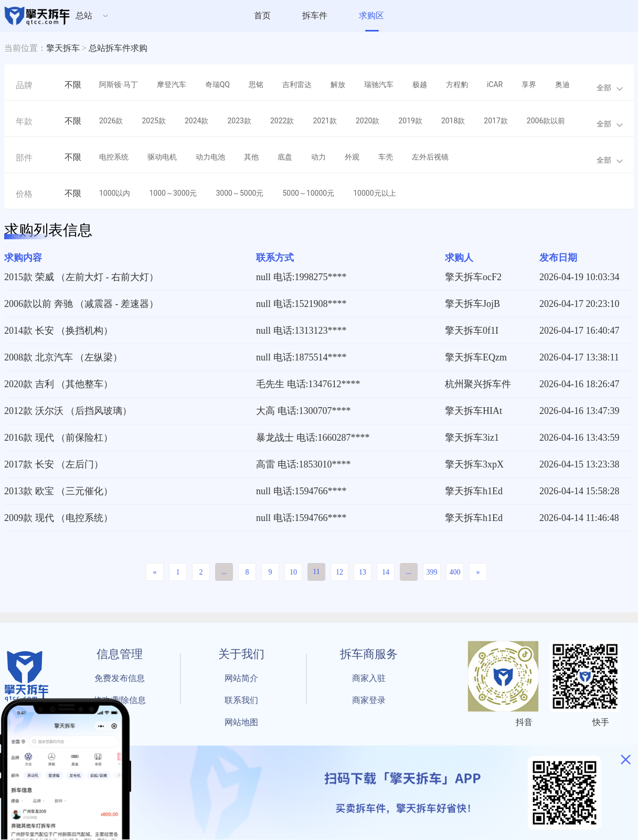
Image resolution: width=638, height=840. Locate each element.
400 (455, 572)
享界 (529, 84)
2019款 (410, 121)
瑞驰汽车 (379, 84)
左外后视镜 (430, 157)
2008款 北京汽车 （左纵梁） (63, 357)
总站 (84, 15)
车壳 (386, 157)
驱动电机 (162, 157)
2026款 (111, 121)
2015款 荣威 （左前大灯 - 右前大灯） (81, 277)
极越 (420, 84)
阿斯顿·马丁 (119, 84)
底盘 (285, 157)
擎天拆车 (63, 48)
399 (432, 572)
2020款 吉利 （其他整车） (59, 384)
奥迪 (562, 84)
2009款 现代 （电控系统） (59, 518)
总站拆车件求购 (118, 48)
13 (363, 572)
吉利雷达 (297, 84)
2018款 (453, 121)
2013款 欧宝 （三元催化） (59, 491)
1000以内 (115, 193)
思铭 (256, 84)
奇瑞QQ (217, 84)
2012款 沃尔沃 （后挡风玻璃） (68, 411)
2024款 (196, 121)
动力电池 (210, 157)
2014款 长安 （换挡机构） (59, 331)
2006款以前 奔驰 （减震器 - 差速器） (81, 304)
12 (339, 572)
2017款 (496, 121)
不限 (73, 85)
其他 (251, 157)
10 (293, 572)
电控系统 (114, 157)
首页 (262, 15)
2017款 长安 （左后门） (54, 464)
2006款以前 (546, 121)
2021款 (325, 121)
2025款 (153, 121)
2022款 (282, 121)
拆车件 (315, 15)
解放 (338, 84)
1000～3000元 (173, 193)
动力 (318, 157)
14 (386, 572)
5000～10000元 (308, 193)
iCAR (495, 84)
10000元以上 (374, 193)
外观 (352, 157)
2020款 (368, 121)
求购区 (371, 15)
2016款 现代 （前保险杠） (59, 438)
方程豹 (457, 84)
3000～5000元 (240, 193)
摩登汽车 (172, 84)
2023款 (239, 121)
